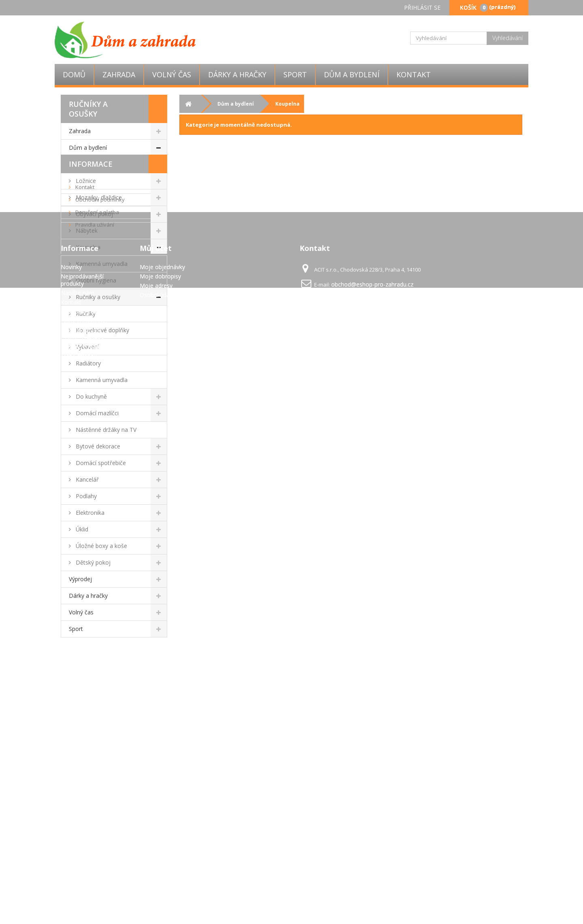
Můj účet (156, 786)
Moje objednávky (162, 805)
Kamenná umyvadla (101, 264)
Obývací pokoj (94, 214)
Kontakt (414, 74)
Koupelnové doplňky (102, 330)
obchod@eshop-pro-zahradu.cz (372, 823)
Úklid (81, 529)
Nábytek (86, 230)
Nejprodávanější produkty (82, 818)
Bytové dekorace (97, 446)
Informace (91, 655)
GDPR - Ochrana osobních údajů (82, 881)
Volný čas (172, 74)
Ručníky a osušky (97, 297)
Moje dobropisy (160, 815)
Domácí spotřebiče (100, 463)
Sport (295, 74)
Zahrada (119, 74)
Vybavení (86, 347)
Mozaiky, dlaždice (98, 197)
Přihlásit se (422, 7)
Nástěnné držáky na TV (105, 430)
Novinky (71, 805)
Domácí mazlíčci (96, 413)
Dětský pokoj (92, 562)
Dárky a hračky (237, 74)
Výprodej (80, 579)
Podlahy (85, 496)
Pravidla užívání (94, 716)
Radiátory (87, 363)
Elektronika (89, 513)
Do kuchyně (90, 396)
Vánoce (85, 164)
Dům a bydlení (352, 74)
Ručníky (85, 313)
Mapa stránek (79, 894)
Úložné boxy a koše (101, 546)
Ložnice (85, 181)
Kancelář (86, 479)
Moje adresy (156, 824)
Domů (74, 74)
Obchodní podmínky (99, 690)
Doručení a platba (97, 703)
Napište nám (78, 831)
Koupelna (87, 247)
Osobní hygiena (95, 280)
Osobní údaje (157, 833)
